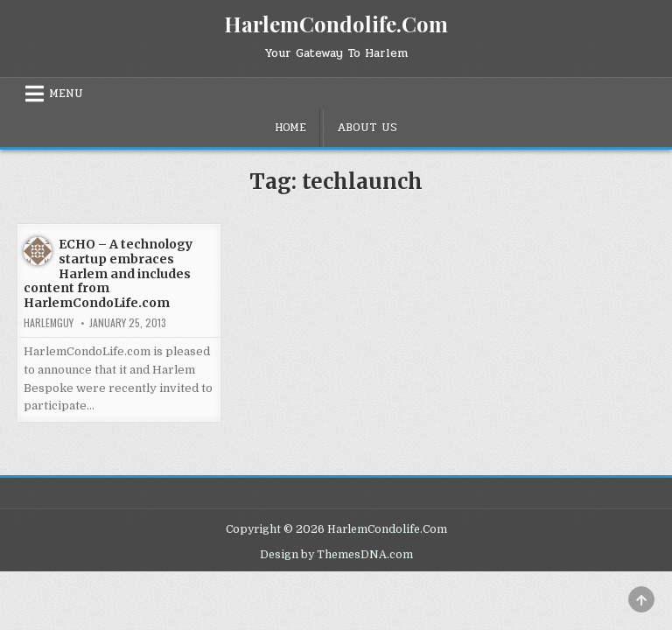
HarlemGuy (49, 323)
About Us (367, 128)
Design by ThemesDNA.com (336, 555)
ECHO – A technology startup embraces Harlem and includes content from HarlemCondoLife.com (108, 273)
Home (290, 128)
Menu (66, 94)
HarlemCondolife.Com (336, 24)
